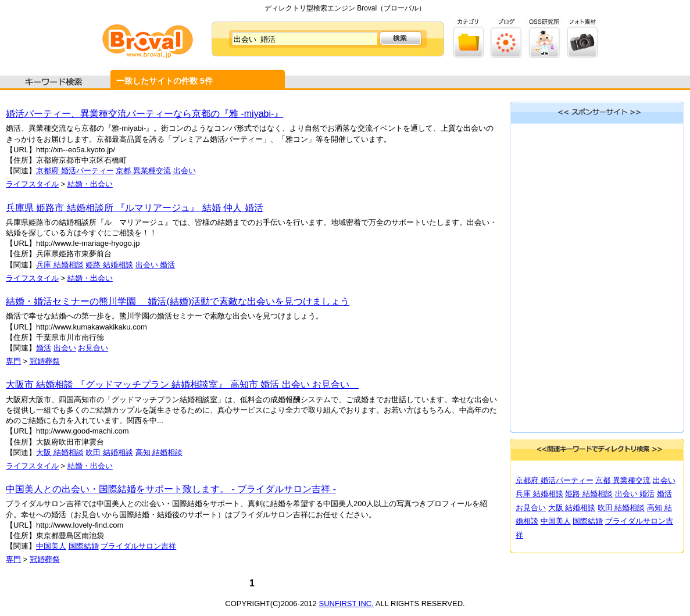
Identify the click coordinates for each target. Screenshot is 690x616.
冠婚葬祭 (45, 361)
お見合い (93, 348)
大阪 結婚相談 (60, 452)
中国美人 (51, 546)
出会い (185, 171)
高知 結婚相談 (159, 452)
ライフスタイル (32, 184)
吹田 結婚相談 (109, 452)
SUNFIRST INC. (346, 604)
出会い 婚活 (155, 265)
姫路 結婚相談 (109, 265)
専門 (13, 361)
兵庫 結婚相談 (60, 265)
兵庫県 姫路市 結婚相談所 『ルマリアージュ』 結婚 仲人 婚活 (135, 208)
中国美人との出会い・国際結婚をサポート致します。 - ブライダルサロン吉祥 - (171, 489)
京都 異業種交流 (143, 171)
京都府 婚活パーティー (75, 171)
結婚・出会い (90, 184)
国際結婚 (84, 546)
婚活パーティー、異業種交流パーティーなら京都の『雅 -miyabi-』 (144, 114)
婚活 (44, 348)
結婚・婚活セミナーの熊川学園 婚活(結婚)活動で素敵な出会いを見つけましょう (178, 301)
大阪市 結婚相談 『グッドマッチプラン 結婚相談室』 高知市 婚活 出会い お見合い (182, 384)
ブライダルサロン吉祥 (138, 546)
